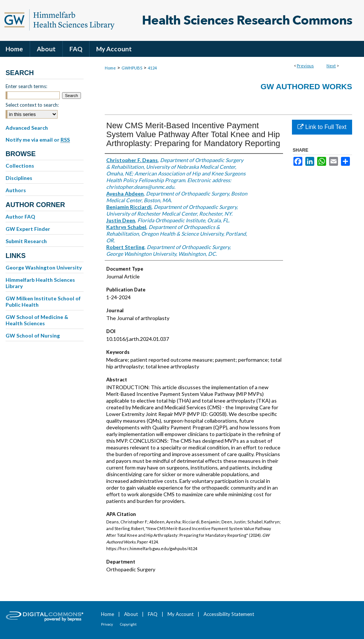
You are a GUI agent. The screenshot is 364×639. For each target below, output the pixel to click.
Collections (20, 166)
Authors (16, 190)
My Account (181, 614)
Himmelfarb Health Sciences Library (40, 283)
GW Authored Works (306, 86)
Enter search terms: (26, 86)
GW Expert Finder (28, 229)
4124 (152, 68)
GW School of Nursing (33, 335)
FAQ (153, 614)
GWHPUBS (132, 68)
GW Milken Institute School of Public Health (43, 301)
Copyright (128, 624)
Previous (305, 66)
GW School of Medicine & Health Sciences (37, 320)
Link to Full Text (322, 127)
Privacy (107, 624)
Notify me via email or (38, 140)
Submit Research (26, 241)
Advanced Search (27, 128)
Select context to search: (32, 105)
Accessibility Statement (229, 614)
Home (110, 68)
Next (331, 66)
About (131, 614)
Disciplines (19, 178)
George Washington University (44, 267)
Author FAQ (20, 217)
